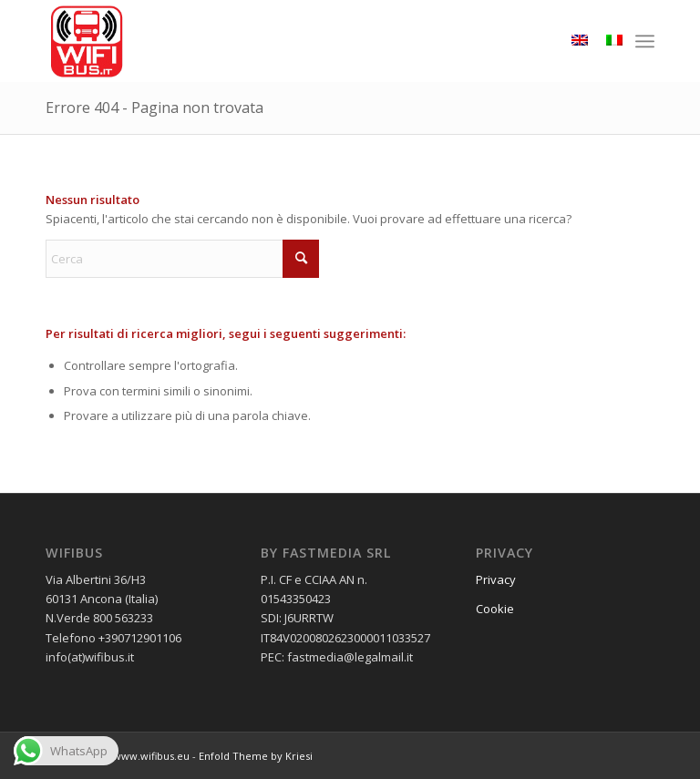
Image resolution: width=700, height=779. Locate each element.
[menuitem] (645, 41)
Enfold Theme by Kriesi (256, 756)
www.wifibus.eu (151, 756)
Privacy (496, 579)
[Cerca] (182, 259)
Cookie (495, 609)
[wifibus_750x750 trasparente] (87, 41)
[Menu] (645, 41)
